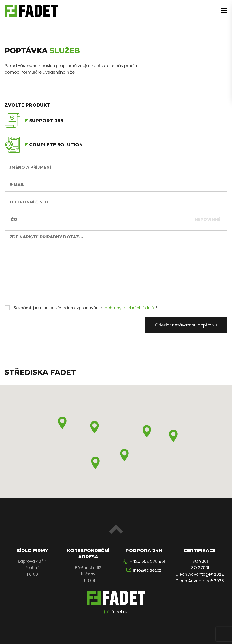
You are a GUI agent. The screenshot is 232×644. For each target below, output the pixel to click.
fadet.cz (119, 612)
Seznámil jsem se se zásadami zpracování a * (81, 308)
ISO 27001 (200, 568)
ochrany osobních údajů (129, 308)
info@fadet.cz (147, 570)
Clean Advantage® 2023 (200, 581)
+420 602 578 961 (147, 561)
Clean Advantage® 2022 (200, 574)
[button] (62, 423)
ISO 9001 (200, 561)
